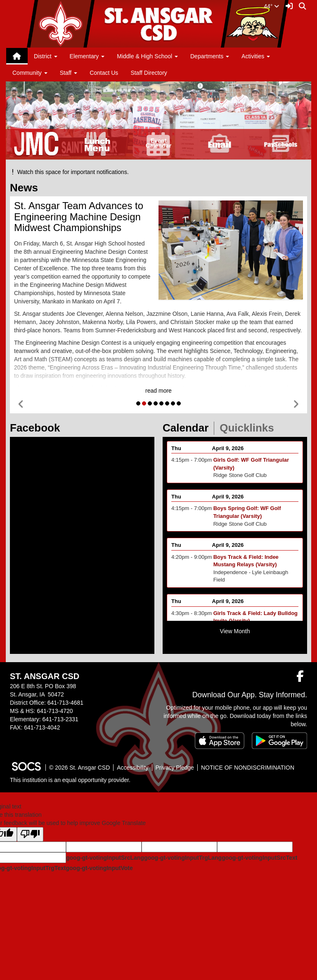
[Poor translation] (30, 834)
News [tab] (27, 188)
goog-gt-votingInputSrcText (259, 858)
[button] (21, 404)
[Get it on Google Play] (279, 741)
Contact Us (104, 73)
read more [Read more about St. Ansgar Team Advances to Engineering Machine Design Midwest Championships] (158, 391)
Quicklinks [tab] (250, 428)
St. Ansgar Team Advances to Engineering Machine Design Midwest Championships (79, 217)
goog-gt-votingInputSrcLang (105, 858)
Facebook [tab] (38, 428)
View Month (235, 631)
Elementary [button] (87, 56)
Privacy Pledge (175, 768)
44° (271, 6)
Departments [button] (210, 56)
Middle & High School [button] (147, 56)
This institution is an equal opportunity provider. (70, 780)
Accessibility (132, 768)
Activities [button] (256, 56)
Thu (176, 455)
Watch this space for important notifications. (69, 172)
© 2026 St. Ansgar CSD (79, 768)
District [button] (46, 56)
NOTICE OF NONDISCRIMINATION (248, 768)
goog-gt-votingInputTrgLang (183, 858)
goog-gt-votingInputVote (99, 868)
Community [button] (30, 73)
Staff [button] (69, 73)
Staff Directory (149, 73)
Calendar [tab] (188, 428)
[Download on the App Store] (220, 741)
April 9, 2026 (228, 455)
